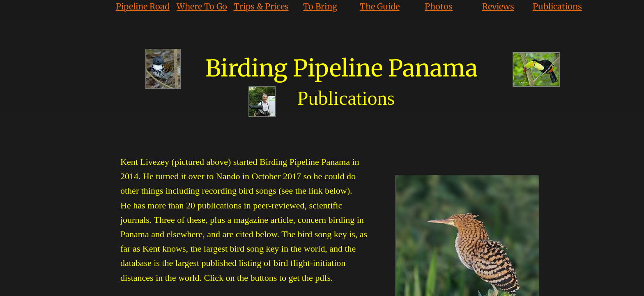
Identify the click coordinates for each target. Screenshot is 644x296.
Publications (557, 6)
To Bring (320, 6)
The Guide (380, 6)
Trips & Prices (261, 6)
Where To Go (202, 6)
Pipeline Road (143, 6)
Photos (439, 6)
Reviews (498, 6)
